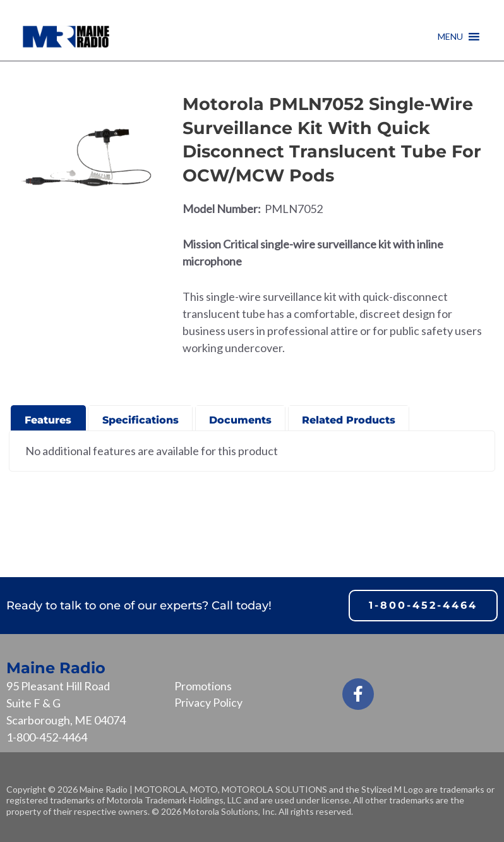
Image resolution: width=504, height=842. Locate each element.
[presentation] (48, 417)
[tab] (48, 418)
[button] (450, 37)
